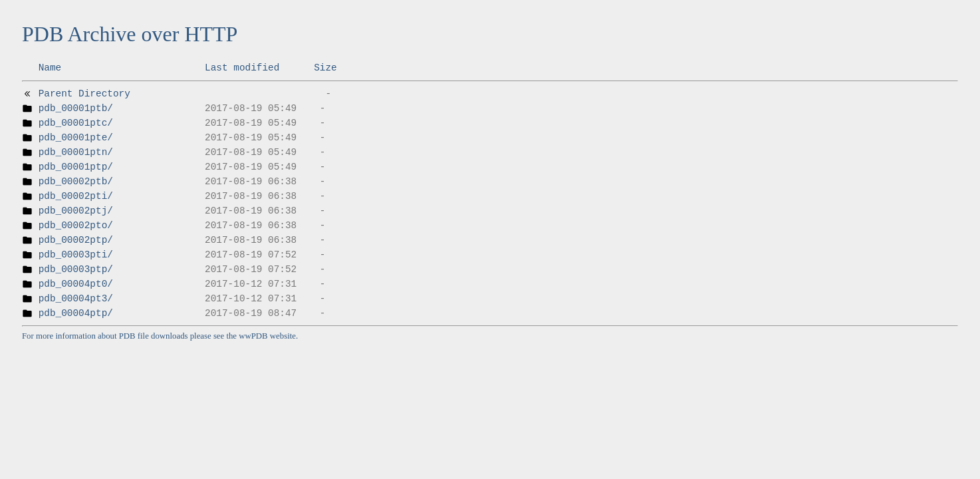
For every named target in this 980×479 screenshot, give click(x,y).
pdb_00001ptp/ (76, 167)
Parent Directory (84, 94)
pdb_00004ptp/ (76, 313)
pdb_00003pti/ (76, 255)
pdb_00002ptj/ (76, 211)
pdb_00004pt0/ (76, 284)
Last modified (242, 68)
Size (325, 68)
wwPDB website (267, 336)
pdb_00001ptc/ (76, 123)
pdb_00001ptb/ (76, 108)
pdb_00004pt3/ (76, 299)
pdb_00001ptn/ (76, 152)
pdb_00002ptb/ (76, 182)
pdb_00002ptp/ (76, 240)
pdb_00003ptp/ (76, 269)
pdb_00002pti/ (76, 196)
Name (50, 68)
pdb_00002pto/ (76, 226)
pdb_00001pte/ (76, 138)
